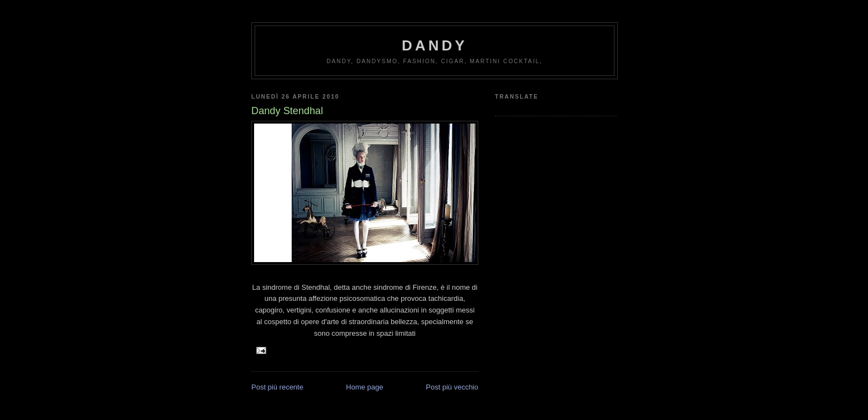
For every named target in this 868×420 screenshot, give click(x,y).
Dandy (435, 45)
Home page (365, 387)
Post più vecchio (452, 387)
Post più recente (277, 387)
